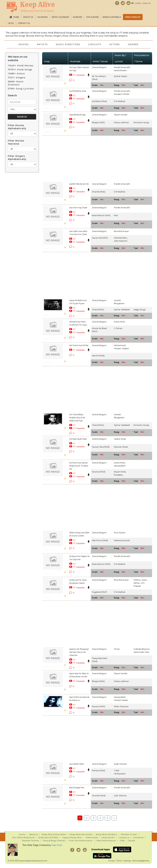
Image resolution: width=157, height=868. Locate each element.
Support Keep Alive (72, 837)
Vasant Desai (120, 439)
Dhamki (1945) (99, 192)
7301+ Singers (17, 78)
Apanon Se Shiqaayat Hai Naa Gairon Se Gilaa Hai (79, 652)
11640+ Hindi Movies (21, 66)
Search (12, 95)
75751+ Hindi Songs (20, 70)
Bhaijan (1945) (98, 122)
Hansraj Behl (120, 466)
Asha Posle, (139, 652)
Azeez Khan (120, 322)
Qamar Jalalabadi (122, 310)
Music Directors (68, 44)
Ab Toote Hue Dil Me (79, 345)
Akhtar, (137, 583)
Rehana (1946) (99, 771)
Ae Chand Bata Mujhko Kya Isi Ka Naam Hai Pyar (77, 418)
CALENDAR (42, 17)
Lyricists (95, 44)
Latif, (116, 796)
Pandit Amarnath (122, 184)
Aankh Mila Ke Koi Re (79, 184)
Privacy (112, 861)
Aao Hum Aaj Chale (78, 208)
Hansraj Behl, (120, 697)
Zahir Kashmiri (121, 241)
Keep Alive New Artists (81, 834)
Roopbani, (119, 475)
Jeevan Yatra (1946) (101, 447)
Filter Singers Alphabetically (17, 158)
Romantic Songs (141, 122)
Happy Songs (140, 310)
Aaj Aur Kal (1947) (100, 238)
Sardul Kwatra (120, 70)
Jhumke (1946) (99, 796)
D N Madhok (120, 101)
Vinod (117, 649)
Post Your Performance (81, 841)
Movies (23, 44)
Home (16, 17)
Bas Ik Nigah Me (77, 788)
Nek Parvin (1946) (100, 540)
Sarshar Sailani (121, 76)
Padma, (137, 580)
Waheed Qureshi (122, 540)
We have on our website (18, 59)
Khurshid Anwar (121, 231)
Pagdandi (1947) (99, 592)
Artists (42, 44)
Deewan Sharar (121, 447)
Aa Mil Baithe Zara (78, 91)
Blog (11, 23)
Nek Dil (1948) (98, 356)
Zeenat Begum (99, 67)
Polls (122, 841)
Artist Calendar (60, 17)
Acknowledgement (141, 861)
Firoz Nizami (120, 533)
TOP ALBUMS (92, 17)
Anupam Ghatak (122, 94)
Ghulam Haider (121, 700)
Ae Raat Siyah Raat (78, 439)
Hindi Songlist (133, 17)
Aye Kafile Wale (77, 764)
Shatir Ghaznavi (121, 706)
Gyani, (144, 580)
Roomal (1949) (99, 472)
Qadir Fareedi (120, 764)
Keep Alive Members (106, 834)
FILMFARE (78, 17)
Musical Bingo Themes (54, 841)
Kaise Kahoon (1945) (101, 215)
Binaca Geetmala (112, 17)
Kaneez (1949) (99, 706)
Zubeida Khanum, (142, 649)
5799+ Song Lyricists (21, 89)
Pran (147, 652)
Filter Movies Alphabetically (17, 127)
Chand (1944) (98, 310)
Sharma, (123, 796)
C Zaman (118, 328)
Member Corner (129, 834)
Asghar (126, 348)
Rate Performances (106, 841)
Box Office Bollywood (24, 837)
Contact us (24, 23)
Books (132, 841)
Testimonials (92, 837)
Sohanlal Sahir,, (121, 238)
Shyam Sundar (121, 115)
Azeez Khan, (120, 463)
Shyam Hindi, (120, 472)
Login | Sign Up (143, 3)
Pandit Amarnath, (122, 67)
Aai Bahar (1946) (99, 101)
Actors (115, 44)
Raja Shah (57, 845)
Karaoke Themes (31, 841)
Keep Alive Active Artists (54, 834)
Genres (134, 44)
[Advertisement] (75, 158)
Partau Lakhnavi (121, 122)
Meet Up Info (108, 837)
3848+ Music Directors (16, 83)
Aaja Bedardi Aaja (77, 115)
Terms (119, 861)
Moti (116, 215)
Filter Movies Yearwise (16, 142)
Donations (138, 837)
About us (28, 17)
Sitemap (127, 861)
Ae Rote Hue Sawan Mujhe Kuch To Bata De (79, 466)
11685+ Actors (16, 74)
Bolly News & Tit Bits (48, 837)
